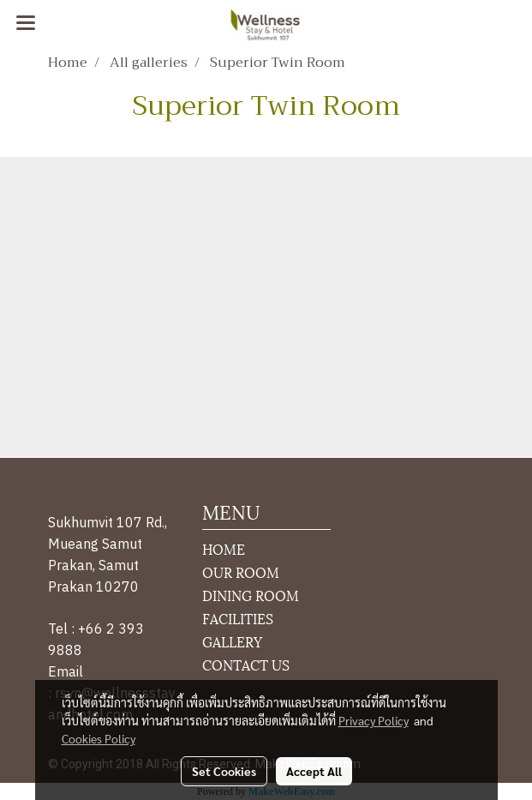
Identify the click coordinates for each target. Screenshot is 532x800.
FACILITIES (238, 618)
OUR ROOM (241, 571)
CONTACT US (246, 664)
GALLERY (232, 641)
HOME (224, 548)
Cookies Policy (99, 738)
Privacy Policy (374, 720)
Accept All (314, 771)
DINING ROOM (251, 595)
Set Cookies (224, 771)
